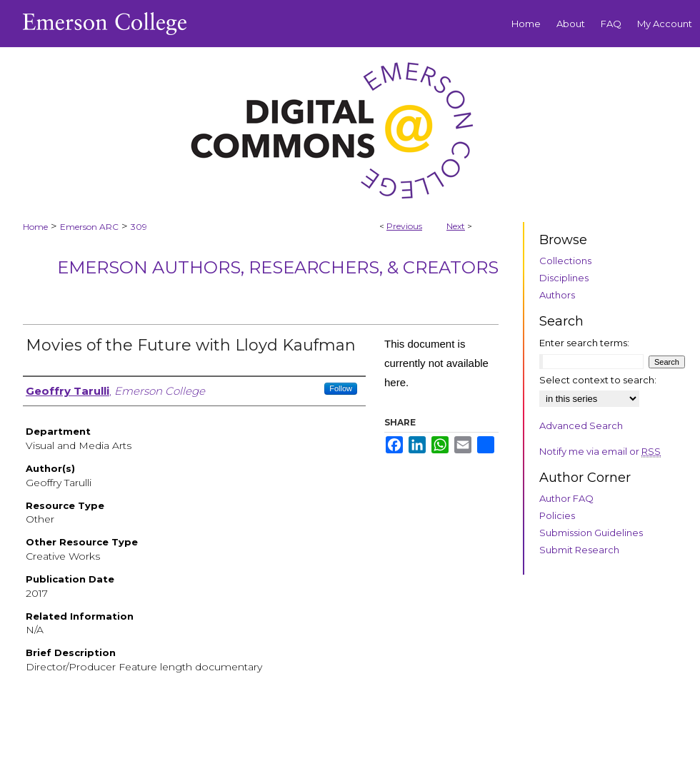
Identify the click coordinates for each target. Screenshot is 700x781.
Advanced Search (581, 425)
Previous (404, 226)
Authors (557, 295)
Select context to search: (598, 380)
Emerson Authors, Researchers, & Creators (278, 267)
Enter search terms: (584, 343)
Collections (565, 261)
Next (456, 226)
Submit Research (579, 550)
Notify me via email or (600, 451)
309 (139, 227)
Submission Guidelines (591, 533)
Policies (557, 515)
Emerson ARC (89, 227)
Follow (341, 388)
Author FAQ (566, 498)
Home (35, 227)
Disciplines (564, 278)
